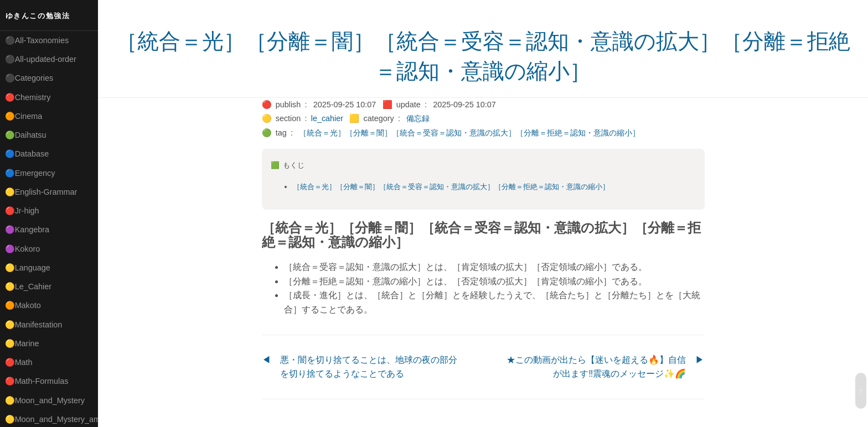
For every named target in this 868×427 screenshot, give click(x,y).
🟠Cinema (24, 116)
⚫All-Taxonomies (37, 40)
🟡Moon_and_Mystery (45, 400)
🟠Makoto (23, 305)
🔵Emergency (30, 173)
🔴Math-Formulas (37, 381)
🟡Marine (22, 343)
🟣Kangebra (27, 230)
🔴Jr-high (22, 211)
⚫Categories (29, 78)
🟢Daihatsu (26, 135)
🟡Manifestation (34, 325)
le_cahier (327, 118)
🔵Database (27, 154)
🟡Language (28, 268)
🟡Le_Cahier (28, 287)
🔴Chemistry (28, 97)
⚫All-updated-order (41, 59)
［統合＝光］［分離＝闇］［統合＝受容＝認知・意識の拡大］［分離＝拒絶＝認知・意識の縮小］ (469, 133)
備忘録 (418, 118)
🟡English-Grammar (41, 192)
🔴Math (19, 362)
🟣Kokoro (23, 249)
